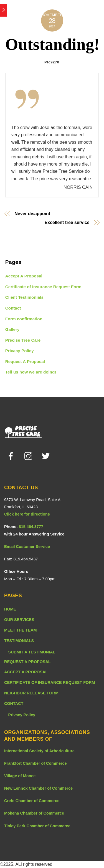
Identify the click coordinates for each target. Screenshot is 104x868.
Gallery (12, 329)
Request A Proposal (25, 361)
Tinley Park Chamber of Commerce (37, 826)
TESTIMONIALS (19, 641)
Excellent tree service (67, 223)
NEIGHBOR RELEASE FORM (31, 693)
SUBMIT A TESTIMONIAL (32, 652)
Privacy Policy (20, 351)
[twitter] (47, 456)
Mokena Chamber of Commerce (34, 813)
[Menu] (3, 10)
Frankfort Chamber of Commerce (35, 763)
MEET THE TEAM (21, 630)
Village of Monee (20, 776)
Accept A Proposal (24, 276)
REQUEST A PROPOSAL (27, 662)
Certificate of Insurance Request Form (43, 287)
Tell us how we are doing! (31, 372)
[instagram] (29, 456)
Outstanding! (52, 44)
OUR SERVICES (19, 620)
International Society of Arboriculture (39, 751)
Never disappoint (32, 214)
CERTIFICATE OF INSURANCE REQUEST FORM (50, 682)
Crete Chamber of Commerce (32, 801)
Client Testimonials (24, 297)
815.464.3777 (31, 527)
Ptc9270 (52, 62)
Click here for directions (27, 514)
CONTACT (14, 704)
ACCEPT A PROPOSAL (26, 672)
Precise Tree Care (23, 340)
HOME (10, 609)
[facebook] (12, 456)
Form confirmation (24, 319)
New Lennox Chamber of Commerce (38, 788)
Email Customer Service (27, 547)
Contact (13, 308)
